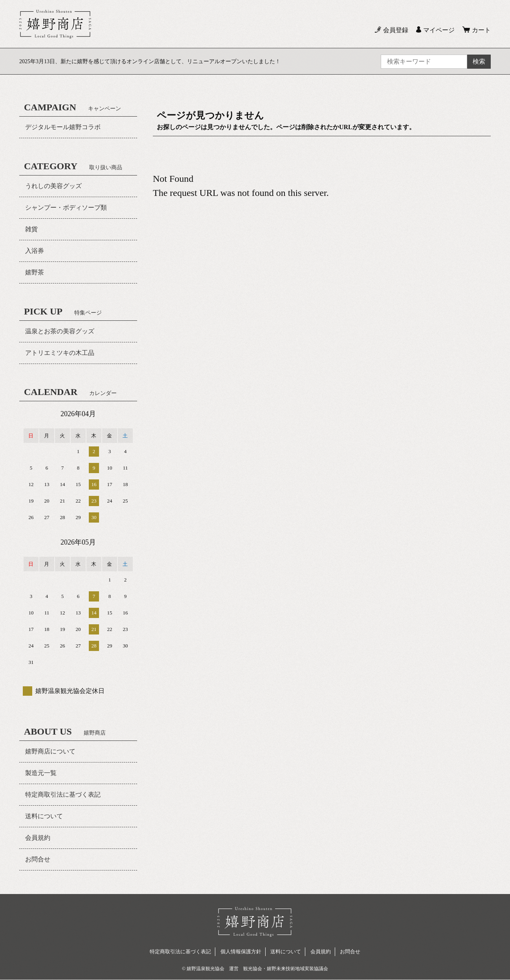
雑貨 (31, 229)
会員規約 (38, 838)
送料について (44, 816)
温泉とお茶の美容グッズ (60, 331)
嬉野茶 (35, 272)
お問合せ (38, 859)
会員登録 (396, 30)
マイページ (439, 30)
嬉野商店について (50, 751)
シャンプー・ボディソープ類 (66, 208)
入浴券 (35, 251)
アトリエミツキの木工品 (60, 353)
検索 (479, 61)
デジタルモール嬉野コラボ (63, 127)
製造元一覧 (41, 773)
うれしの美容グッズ (53, 186)
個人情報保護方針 (241, 952)
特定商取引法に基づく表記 (63, 794)
